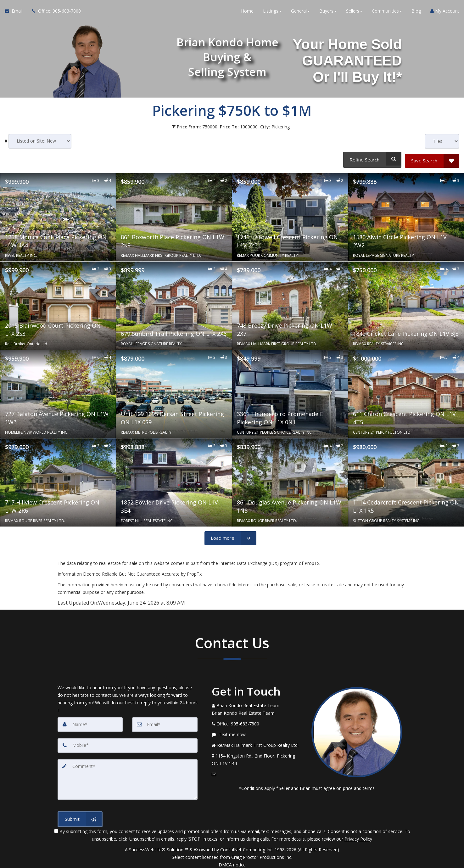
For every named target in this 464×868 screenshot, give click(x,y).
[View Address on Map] (257, 758)
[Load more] (230, 536)
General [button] (300, 12)
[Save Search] (432, 159)
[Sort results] (40, 141)
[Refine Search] (371, 159)
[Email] (165, 722)
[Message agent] (257, 732)
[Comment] (128, 776)
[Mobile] (128, 743)
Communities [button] (387, 12)
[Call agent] (54, 13)
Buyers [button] (328, 12)
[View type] (442, 141)
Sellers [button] (354, 12)
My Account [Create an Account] (445, 12)
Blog (416, 12)
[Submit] (80, 815)
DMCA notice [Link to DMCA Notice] (232, 861)
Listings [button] (272, 12)
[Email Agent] (16, 13)
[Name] (90, 722)
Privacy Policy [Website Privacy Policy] (358, 835)
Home (247, 12)
